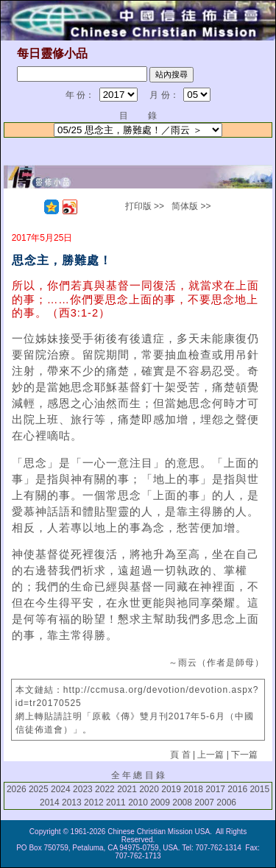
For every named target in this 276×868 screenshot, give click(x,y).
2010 (138, 802)
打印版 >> (145, 206)
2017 (215, 789)
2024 (61, 789)
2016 (237, 789)
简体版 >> (191, 206)
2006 (226, 802)
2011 (116, 802)
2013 (72, 802)
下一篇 (244, 755)
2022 (105, 789)
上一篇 (210, 755)
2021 (127, 789)
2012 (94, 802)
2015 (259, 789)
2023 (83, 789)
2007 (204, 802)
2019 (171, 789)
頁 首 (180, 755)
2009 (160, 802)
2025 (39, 789)
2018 (193, 789)
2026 (17, 789)
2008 (182, 802)
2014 (50, 802)
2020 (149, 789)
